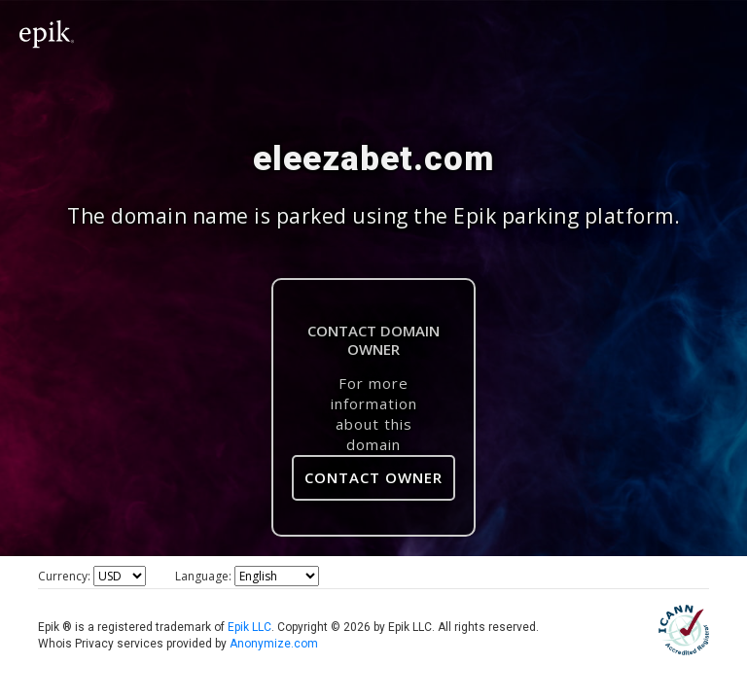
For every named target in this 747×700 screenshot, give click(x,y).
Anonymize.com (274, 644)
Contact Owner (373, 477)
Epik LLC (249, 627)
